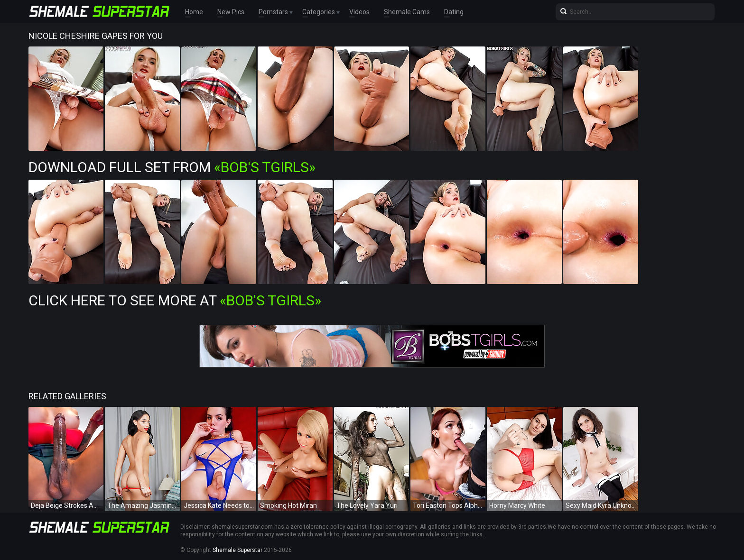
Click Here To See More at (175, 300)
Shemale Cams (407, 12)
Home (194, 12)
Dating (454, 12)
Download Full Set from (172, 167)
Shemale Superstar (237, 550)
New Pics (231, 12)
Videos (359, 12)
